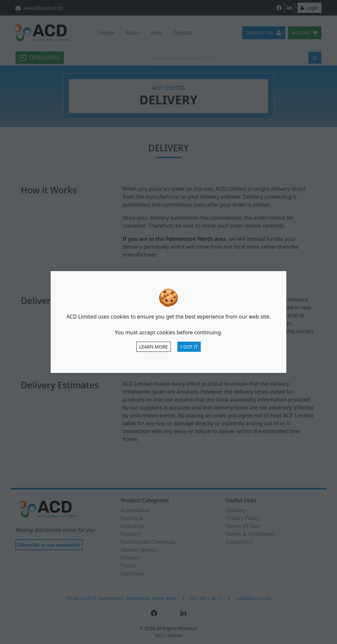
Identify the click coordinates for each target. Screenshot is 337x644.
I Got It (189, 347)
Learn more (154, 347)
